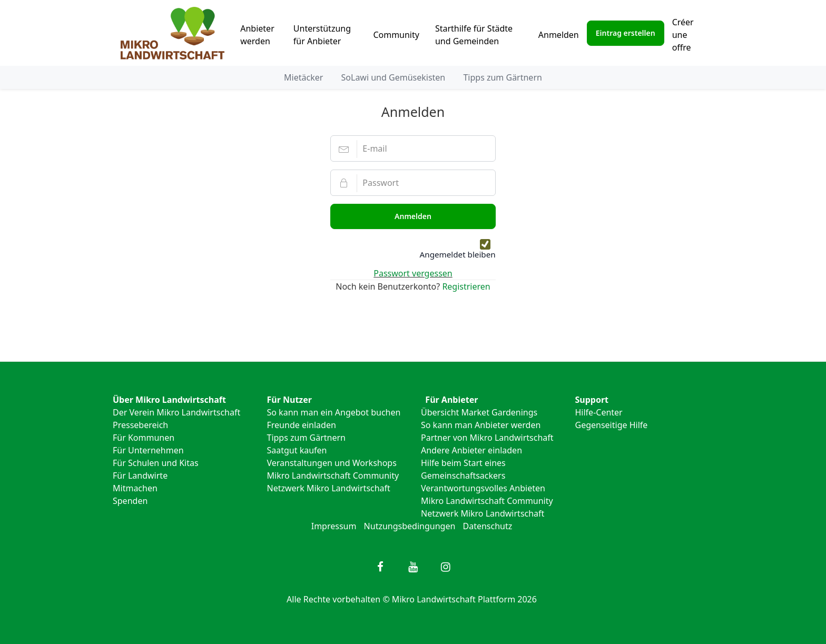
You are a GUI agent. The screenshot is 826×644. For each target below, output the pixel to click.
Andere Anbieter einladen (471, 450)
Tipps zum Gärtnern (502, 77)
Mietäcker (303, 77)
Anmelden (559, 35)
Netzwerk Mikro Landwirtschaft (329, 488)
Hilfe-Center (599, 412)
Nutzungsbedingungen (410, 526)
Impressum (334, 526)
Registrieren (466, 286)
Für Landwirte (140, 475)
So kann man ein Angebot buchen (334, 412)
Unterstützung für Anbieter (322, 35)
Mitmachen (135, 488)
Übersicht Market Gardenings (479, 412)
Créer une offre (683, 35)
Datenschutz (488, 526)
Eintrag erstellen (626, 33)
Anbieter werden (257, 35)
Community (396, 35)
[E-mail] (413, 148)
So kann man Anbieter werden (481, 425)
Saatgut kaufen (297, 450)
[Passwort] (413, 183)
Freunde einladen (302, 425)
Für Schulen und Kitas (156, 463)
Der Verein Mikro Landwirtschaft (176, 412)
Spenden (130, 501)
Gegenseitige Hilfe (612, 425)
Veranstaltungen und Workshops (332, 463)
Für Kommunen (144, 438)
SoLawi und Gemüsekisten (394, 77)
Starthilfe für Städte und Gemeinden (474, 35)
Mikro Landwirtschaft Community (333, 475)
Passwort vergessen (413, 273)
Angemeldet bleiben (458, 254)
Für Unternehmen (148, 450)
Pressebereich (140, 425)
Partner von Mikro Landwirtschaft (487, 438)
